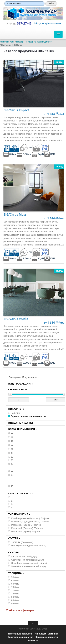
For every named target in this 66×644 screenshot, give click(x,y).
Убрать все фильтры (20, 610)
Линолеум (40, 634)
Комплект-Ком (7, 42)
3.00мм (24, 363)
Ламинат (53, 634)
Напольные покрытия (20, 634)
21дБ (38, 363)
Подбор (20, 42)
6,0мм (10, 154)
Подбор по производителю (39, 42)
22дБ (38, 258)
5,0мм (10, 258)
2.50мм (24, 258)
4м (26, 147)
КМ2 (50, 154)
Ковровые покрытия (47, 637)
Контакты (33, 640)
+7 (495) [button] (19, 24)
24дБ (38, 154)
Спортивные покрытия (20, 637)
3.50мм (24, 154)
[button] (47, 23)
